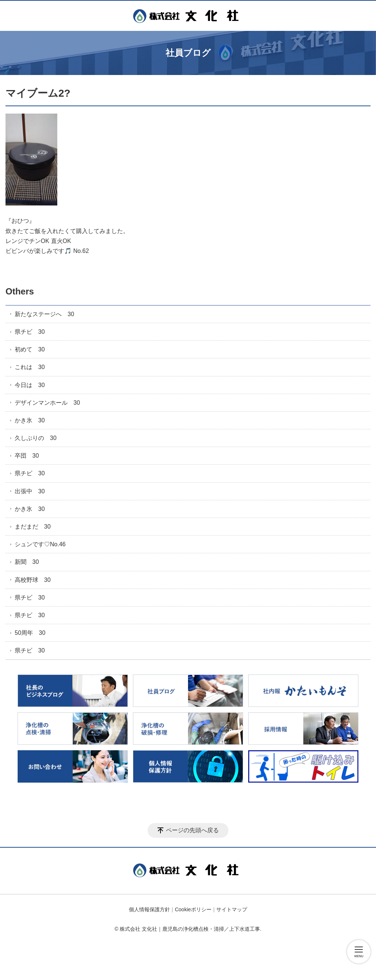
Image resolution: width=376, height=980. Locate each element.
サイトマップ (232, 909)
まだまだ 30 (33, 527)
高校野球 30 (33, 580)
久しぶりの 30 (36, 438)
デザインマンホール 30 (47, 403)
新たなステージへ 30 (44, 314)
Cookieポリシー (193, 909)
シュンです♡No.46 (40, 544)
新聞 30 (27, 562)
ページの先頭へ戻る (192, 830)
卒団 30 (27, 456)
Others (20, 291)
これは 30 (30, 367)
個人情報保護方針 (149, 909)
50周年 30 (30, 633)
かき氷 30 (30, 420)
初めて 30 (30, 349)
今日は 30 (30, 385)
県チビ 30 (30, 332)
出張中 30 (30, 491)
